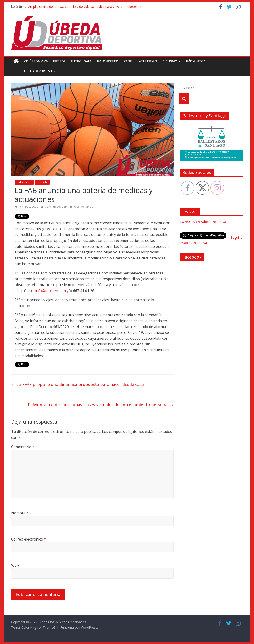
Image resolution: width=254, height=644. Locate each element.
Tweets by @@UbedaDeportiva (203, 222)
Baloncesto (108, 61)
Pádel (129, 61)
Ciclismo (170, 61)
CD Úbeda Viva (36, 61)
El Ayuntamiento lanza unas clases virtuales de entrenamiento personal (101, 405)
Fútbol (59, 61)
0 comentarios (81, 207)
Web (15, 565)
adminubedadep (56, 207)
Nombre (20, 513)
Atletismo (148, 61)
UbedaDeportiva (28, 71)
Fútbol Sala (81, 61)
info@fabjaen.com (50, 291)
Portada (42, 182)
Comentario (23, 447)
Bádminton (196, 61)
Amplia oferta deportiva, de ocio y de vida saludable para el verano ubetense (85, 6)
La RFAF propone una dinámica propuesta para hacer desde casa (77, 384)
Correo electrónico (29, 539)
